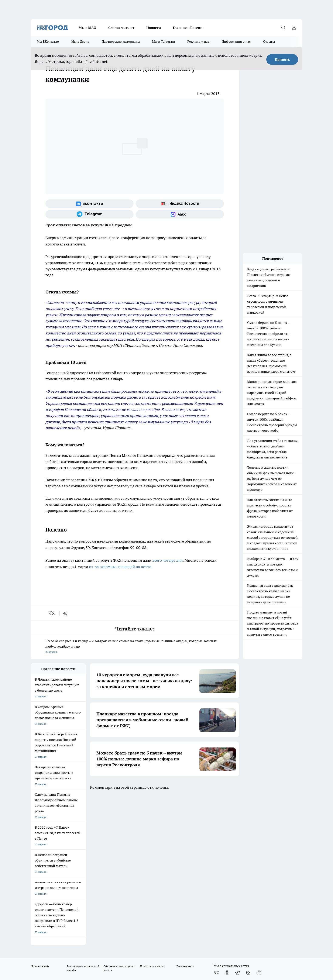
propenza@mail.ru (87, 863)
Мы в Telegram (164, 42)
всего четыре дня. (168, 560)
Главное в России (188, 28)
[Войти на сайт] (294, 28)
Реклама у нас (198, 42)
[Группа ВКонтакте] (90, 204)
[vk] (52, 613)
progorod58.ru (95, 892)
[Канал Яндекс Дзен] (248, 823)
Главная (143, 840)
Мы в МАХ (87, 28)
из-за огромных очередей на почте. (121, 567)
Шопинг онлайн (40, 816)
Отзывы (269, 42)
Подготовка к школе (152, 816)
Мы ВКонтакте (48, 42)
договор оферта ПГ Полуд (46, 931)
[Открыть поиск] (283, 28)
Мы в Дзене (80, 42)
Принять (282, 59)
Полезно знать (185, 816)
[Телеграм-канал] (90, 214)
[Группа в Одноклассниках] (227, 823)
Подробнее (143, 945)
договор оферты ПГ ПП (45, 935)
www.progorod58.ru (63, 851)
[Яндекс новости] (180, 204)
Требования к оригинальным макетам (53, 840)
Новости (154, 28)
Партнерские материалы (121, 42)
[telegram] (66, 613)
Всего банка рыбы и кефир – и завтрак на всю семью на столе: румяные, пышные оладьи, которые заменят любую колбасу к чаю (135, 647)
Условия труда (93, 840)
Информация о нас (236, 42)
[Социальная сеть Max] (180, 214)
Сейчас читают (121, 28)
